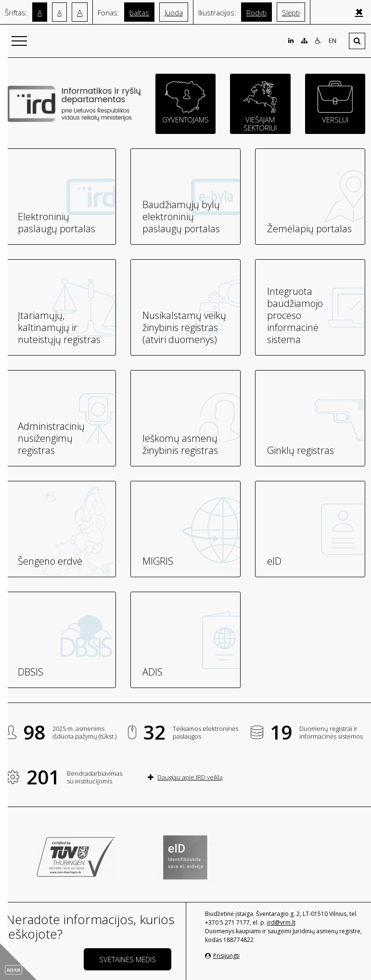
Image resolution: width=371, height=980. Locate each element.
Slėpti (291, 13)
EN (333, 41)
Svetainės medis (128, 959)
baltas (139, 13)
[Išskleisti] (357, 41)
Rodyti (256, 13)
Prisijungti (222, 956)
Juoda (174, 13)
